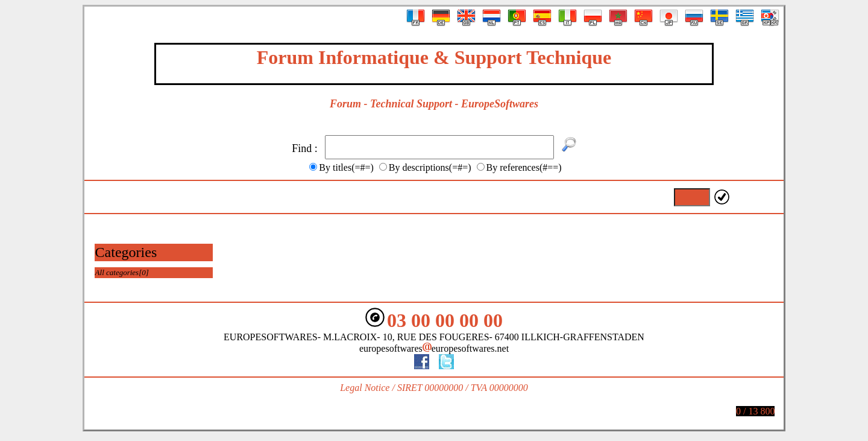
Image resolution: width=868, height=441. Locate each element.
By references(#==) (524, 167)
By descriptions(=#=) (430, 167)
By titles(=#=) (346, 167)
